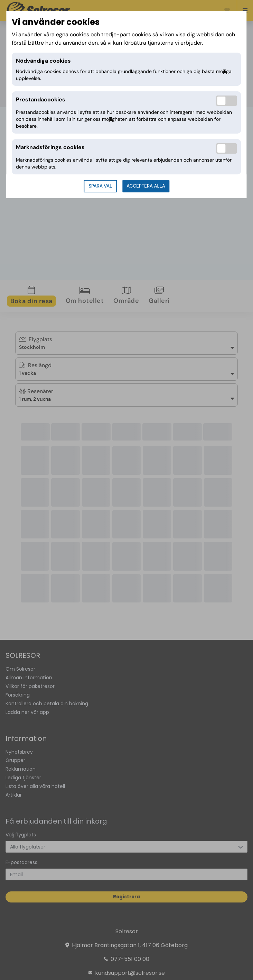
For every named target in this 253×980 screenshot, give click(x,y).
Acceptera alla (146, 186)
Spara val (100, 186)
